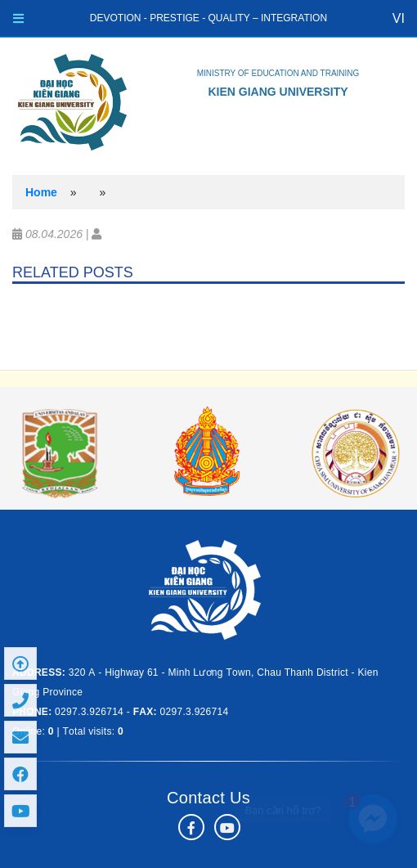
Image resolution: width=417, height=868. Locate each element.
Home (41, 192)
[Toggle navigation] (18, 18)
